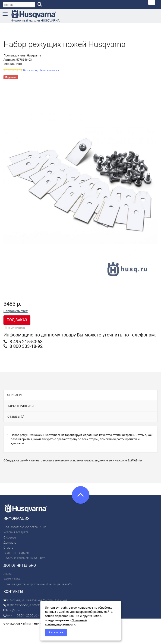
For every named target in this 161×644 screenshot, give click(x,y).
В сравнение (14, 328)
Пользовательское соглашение (25, 527)
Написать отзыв (50, 70)
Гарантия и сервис (16, 553)
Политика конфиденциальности (25, 558)
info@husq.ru (14, 610)
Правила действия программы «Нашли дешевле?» (38, 584)
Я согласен (56, 632)
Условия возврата (16, 532)
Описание (15, 395)
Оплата (8, 548)
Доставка (10, 543)
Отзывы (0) (16, 417)
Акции (8, 574)
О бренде (10, 537)
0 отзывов (30, 70)
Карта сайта (12, 579)
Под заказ (17, 320)
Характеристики (21, 406)
